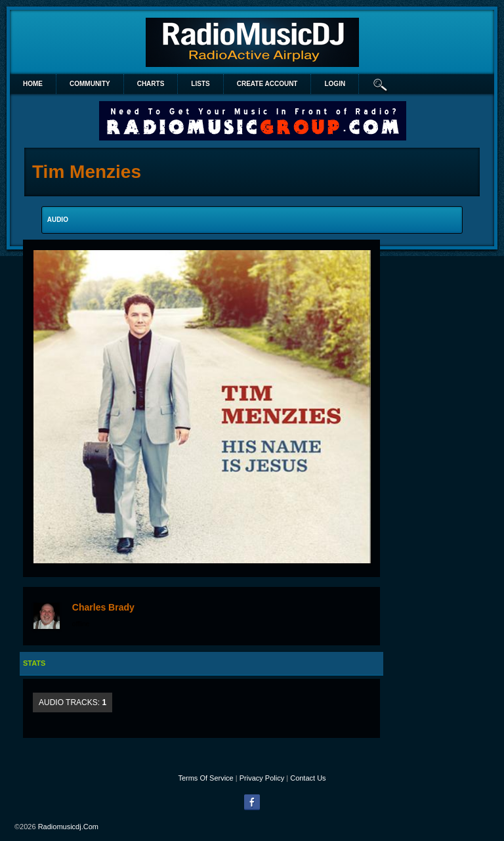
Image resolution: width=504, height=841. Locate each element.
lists (200, 84)
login (335, 84)
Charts (151, 84)
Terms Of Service (205, 778)
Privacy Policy (262, 778)
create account (267, 84)
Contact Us (308, 778)
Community (90, 84)
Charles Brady (103, 607)
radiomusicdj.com (68, 827)
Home (33, 84)
